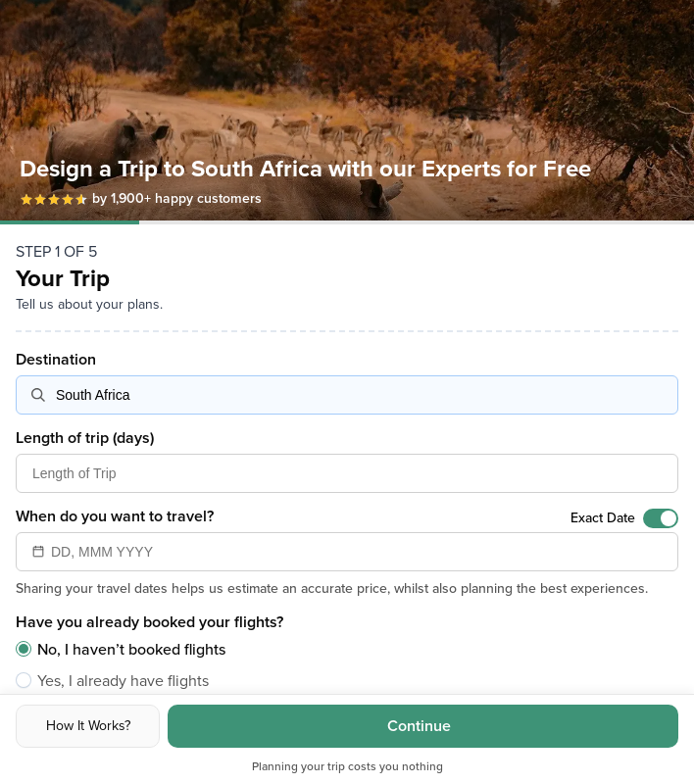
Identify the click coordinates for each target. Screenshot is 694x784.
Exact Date (603, 518)
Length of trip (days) (85, 438)
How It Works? (88, 726)
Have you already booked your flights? (149, 622)
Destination (56, 360)
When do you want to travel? (115, 516)
